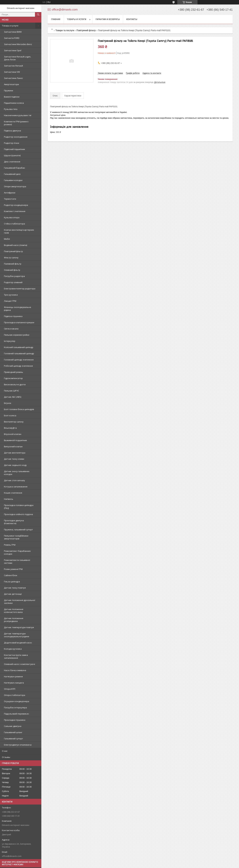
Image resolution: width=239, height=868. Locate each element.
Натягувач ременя (13, 676)
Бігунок (8, 403)
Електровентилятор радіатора (20, 289)
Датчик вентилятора (15, 453)
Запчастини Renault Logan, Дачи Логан (17, 58)
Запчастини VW (12, 72)
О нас (5, 751)
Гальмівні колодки (13, 180)
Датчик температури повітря (19, 627)
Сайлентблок (11, 575)
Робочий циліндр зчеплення (18, 366)
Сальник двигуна (13, 726)
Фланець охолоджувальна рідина (17, 309)
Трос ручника (11, 295)
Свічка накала (11, 329)
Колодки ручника (13, 649)
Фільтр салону (11, 258)
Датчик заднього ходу (15, 465)
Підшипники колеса (14, 103)
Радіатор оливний (13, 282)
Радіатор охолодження (16, 137)
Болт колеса (10, 415)
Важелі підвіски (12, 97)
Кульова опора (12, 217)
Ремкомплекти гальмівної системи (17, 561)
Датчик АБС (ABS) (13, 397)
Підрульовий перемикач (16, 714)
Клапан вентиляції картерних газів (19, 231)
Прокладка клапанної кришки (19, 322)
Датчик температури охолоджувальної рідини (17, 635)
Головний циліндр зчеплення (19, 360)
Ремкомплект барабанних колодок (17, 552)
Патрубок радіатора (14, 276)
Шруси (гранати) (12, 155)
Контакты (132, 19)
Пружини (9, 91)
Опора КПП (10, 689)
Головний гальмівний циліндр (19, 353)
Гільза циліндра (12, 582)
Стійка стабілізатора (14, 224)
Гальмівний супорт (14, 739)
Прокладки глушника (15, 720)
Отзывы (6, 757)
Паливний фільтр (13, 264)
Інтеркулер (10, 341)
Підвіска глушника (13, 316)
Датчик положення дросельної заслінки (20, 602)
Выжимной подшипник (16, 440)
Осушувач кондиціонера (17, 701)
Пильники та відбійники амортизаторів (16, 537)
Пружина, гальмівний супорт (18, 530)
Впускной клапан (13, 434)
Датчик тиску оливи (14, 459)
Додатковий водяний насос (18, 643)
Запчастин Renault (13, 66)
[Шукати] (38, 14)
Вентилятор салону (14, 422)
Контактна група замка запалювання (16, 656)
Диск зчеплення (12, 162)
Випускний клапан (13, 446)
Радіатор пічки (12, 143)
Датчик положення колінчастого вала (14, 611)
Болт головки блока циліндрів (19, 409)
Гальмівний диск (12, 174)
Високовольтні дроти (15, 384)
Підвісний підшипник (15, 149)
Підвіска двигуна (12, 131)
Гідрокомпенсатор (13, 378)
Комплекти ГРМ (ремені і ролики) (16, 123)
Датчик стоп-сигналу (14, 480)
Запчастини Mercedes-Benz (18, 44)
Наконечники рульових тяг (18, 115)
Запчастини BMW (13, 32)
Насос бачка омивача (15, 670)
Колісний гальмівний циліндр (19, 347)
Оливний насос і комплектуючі (19, 664)
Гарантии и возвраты (108, 19)
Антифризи (10, 193)
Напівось (9, 499)
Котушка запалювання (16, 487)
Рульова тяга (11, 109)
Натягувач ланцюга (14, 683)
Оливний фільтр (12, 270)
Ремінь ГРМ (10, 545)
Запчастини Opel (13, 50)
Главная (56, 19)
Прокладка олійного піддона (18, 514)
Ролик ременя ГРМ (13, 569)
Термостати (10, 199)
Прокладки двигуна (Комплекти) (14, 522)
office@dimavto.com (12, 856)
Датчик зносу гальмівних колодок (17, 473)
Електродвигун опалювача (18, 745)
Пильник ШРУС (12, 391)
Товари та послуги (65, 30)
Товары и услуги (10, 26)
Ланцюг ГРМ (10, 301)
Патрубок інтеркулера (15, 708)
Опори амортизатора (15, 186)
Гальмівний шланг (13, 732)
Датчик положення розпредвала (14, 620)
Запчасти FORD (12, 38)
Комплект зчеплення (15, 211)
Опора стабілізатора (15, 695)
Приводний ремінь (14, 372)
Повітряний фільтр (13, 251)
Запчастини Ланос (13, 78)
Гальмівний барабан (14, 168)
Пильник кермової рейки (17, 335)
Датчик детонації (13, 594)
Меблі (7, 239)
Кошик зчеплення (13, 493)
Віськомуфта (10, 428)
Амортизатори (11, 84)
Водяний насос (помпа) (16, 245)
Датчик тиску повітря (15, 588)
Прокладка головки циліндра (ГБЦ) (19, 507)
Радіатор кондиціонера (16, 205)
